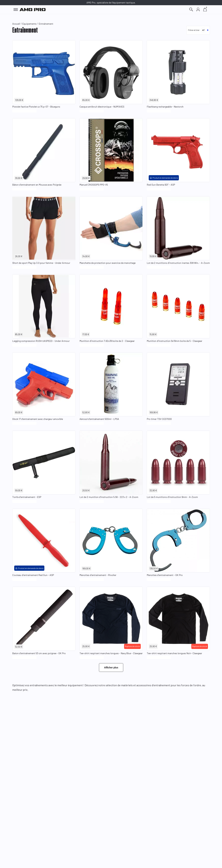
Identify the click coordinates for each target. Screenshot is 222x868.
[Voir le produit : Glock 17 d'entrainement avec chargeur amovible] (44, 384)
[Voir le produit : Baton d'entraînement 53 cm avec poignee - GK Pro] (44, 619)
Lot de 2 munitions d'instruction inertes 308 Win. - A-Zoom (178, 263)
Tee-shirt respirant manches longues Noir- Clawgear (174, 653)
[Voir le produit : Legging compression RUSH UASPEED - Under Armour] (44, 306)
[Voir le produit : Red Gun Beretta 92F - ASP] (178, 150)
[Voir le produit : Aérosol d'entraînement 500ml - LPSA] (111, 384)
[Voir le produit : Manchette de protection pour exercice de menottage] (111, 228)
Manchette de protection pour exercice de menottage (108, 263)
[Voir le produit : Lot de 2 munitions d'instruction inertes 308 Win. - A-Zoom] (178, 228)
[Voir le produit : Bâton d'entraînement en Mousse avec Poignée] (44, 150)
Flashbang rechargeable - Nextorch (165, 107)
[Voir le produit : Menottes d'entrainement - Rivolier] (111, 541)
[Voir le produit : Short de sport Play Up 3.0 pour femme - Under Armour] (44, 228)
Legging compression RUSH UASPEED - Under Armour (41, 341)
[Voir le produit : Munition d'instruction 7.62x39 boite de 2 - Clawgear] (111, 306)
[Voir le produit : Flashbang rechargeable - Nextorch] (178, 72)
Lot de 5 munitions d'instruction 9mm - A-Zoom (172, 497)
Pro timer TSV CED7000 (159, 419)
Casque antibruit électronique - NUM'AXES (102, 107)
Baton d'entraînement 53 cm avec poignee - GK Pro (39, 653)
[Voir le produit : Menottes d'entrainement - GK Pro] (178, 541)
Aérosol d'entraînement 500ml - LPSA (99, 419)
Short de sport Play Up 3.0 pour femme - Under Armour (41, 263)
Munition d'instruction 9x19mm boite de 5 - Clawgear (175, 341)
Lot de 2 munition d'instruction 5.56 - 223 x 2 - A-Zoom (109, 497)
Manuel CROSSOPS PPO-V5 (94, 185)
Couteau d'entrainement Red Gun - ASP (33, 575)
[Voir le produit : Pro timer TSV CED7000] (178, 384)
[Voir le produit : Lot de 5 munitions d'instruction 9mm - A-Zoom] (178, 463)
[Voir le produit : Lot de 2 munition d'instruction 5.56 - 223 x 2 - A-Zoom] (111, 463)
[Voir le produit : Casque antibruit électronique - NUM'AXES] (111, 72)
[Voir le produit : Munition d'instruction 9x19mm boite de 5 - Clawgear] (178, 306)
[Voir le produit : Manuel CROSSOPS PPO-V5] (111, 150)
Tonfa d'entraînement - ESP (27, 497)
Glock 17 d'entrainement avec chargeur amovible (38, 419)
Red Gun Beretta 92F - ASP (161, 185)
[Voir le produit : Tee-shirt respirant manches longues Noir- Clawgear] (178, 619)
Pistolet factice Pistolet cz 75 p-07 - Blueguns (36, 107)
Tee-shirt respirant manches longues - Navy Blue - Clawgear (111, 653)
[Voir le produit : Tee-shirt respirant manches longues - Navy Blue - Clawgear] (111, 619)
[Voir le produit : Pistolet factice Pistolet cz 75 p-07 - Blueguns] (44, 72)
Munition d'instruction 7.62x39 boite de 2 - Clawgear (107, 341)
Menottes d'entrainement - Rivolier (98, 575)
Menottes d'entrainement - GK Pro (165, 575)
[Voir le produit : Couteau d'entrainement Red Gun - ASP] (44, 541)
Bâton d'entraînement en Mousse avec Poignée (37, 185)
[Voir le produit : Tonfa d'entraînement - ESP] (44, 463)
